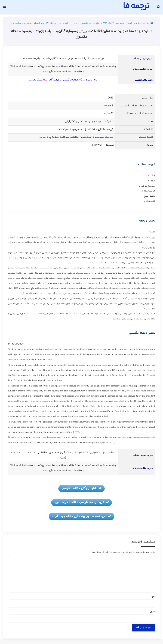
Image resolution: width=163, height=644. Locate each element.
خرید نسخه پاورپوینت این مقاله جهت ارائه (81, 516)
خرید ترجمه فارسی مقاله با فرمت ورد (81, 502)
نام (153, 597)
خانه (150, 23)
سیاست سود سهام (103, 137)
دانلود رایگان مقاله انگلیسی (81, 488)
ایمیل (152, 612)
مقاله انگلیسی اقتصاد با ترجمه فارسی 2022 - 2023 (124, 23)
